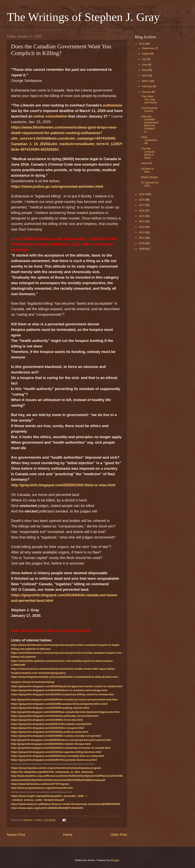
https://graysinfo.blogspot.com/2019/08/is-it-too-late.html (47, 720)
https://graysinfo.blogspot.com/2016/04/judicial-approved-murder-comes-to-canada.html (67, 686)
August (146, 54)
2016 (142, 210)
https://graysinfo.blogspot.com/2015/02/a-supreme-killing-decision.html (56, 752)
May (145, 70)
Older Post (119, 835)
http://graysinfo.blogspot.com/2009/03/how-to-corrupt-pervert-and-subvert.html (61, 740)
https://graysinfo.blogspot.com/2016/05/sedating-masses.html (50, 708)
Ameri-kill (146, 163)
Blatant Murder (149, 177)
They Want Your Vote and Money (149, 99)
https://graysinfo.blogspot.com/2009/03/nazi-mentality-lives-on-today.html (58, 756)
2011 (142, 238)
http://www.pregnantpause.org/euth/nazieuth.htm (42, 788)
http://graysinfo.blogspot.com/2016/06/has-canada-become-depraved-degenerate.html (65, 712)
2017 (142, 205)
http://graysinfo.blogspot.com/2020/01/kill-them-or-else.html (63, 485)
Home (68, 835)
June (145, 65)
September (148, 48)
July (144, 59)
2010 (142, 243)
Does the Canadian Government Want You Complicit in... (150, 124)
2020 (142, 44)
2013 (142, 227)
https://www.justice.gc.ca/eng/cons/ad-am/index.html (57, 186)
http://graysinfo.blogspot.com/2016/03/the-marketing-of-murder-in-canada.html (61, 748)
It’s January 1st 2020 (150, 184)
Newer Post (16, 835)
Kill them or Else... (148, 170)
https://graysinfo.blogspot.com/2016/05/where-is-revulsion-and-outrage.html (59, 690)
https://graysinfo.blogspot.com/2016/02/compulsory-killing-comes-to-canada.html (63, 694)
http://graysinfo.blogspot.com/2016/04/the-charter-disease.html (51, 744)
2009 (142, 249)
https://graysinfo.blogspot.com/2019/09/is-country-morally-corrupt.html (56, 736)
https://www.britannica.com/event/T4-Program (40, 784)
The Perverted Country (149, 109)
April (145, 75)
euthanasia (113, 105)
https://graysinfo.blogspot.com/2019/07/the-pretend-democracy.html (54, 760)
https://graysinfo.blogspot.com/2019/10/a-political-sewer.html (50, 732)
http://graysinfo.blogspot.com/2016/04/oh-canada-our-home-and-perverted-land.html (64, 700)
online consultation (50, 116)
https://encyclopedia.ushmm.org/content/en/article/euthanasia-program (56, 768)
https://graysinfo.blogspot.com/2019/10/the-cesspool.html (47, 728)
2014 (142, 221)
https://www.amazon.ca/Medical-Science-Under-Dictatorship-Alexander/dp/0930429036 (66, 804)
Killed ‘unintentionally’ (149, 140)
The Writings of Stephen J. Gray (83, 17)
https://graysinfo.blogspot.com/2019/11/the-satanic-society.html (51, 724)
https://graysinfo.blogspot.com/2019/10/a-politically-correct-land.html (55, 716)
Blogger (115, 860)
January (147, 92)
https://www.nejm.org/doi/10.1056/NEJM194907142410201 (47, 808)
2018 (142, 200)
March (146, 81)
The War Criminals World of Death (148, 153)
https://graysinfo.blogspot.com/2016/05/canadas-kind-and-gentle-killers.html (59, 704)
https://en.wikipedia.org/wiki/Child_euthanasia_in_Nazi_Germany (52, 772)
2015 (142, 216)
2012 (142, 232)
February (147, 86)
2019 (142, 194)
